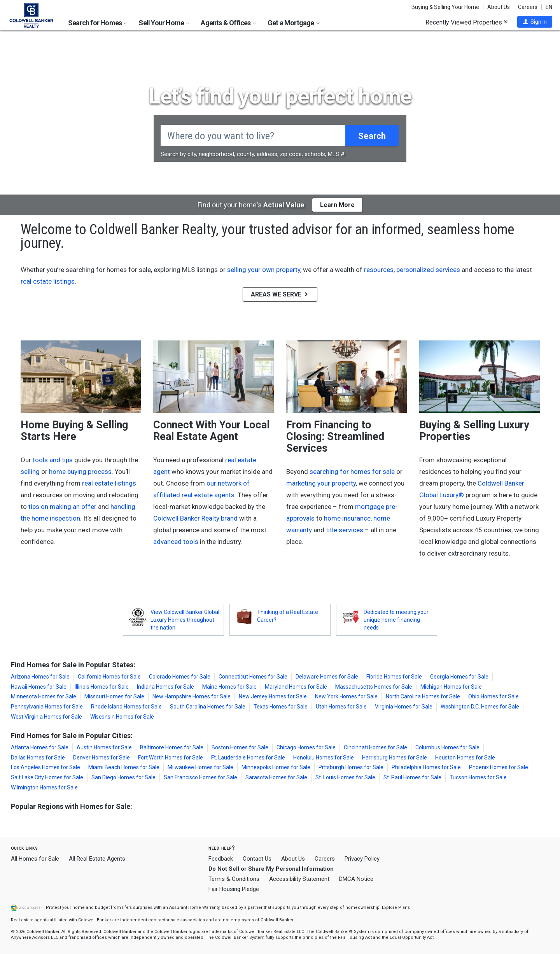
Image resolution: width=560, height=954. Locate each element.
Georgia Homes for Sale (459, 677)
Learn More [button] (337, 205)
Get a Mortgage (294, 23)
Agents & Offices (228, 23)
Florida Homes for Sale (394, 677)
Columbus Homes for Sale (447, 747)
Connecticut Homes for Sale (253, 677)
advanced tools (176, 542)
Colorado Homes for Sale (180, 677)
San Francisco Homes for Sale (200, 777)
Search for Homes (98, 23)
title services (345, 530)
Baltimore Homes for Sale (172, 747)
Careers (528, 7)
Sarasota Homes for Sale (276, 777)
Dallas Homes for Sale (38, 758)
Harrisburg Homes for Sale (395, 758)
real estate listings (48, 281)
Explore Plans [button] (396, 908)
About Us (499, 7)
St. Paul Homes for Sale (412, 777)
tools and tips (53, 460)
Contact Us (257, 859)
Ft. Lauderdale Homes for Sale (248, 758)
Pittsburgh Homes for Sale (351, 767)
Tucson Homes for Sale (478, 777)
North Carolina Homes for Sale (423, 696)
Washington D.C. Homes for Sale (480, 707)
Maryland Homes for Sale (296, 687)
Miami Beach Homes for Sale (124, 767)
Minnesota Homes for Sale (44, 696)
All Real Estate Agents (97, 859)
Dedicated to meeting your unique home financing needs (396, 620)
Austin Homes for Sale (104, 747)
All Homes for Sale (35, 859)
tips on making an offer (62, 507)
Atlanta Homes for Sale (40, 747)
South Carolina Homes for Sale (208, 707)
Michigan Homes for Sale (451, 687)
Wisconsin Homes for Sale (122, 717)
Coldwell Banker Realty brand (195, 518)
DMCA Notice (356, 879)
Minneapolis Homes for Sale (276, 767)
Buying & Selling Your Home (445, 7)
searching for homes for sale (352, 472)
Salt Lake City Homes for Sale (47, 777)
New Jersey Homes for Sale (273, 696)
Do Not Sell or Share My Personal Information (271, 869)
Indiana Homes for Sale (165, 687)
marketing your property (321, 483)
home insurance (347, 518)
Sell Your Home (164, 23)
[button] (535, 22)
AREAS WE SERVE (280, 294)
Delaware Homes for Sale (327, 677)
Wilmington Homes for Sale (44, 787)
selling (30, 472)
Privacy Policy (362, 859)
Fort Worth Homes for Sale (171, 758)
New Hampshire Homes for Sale (192, 696)
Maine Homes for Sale (229, 687)
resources (379, 270)
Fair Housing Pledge (234, 889)
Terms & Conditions (234, 879)
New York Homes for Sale (346, 696)
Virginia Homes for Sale (404, 707)
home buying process (80, 472)
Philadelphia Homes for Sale (426, 767)
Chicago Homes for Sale (306, 747)
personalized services (428, 270)
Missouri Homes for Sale (114, 696)
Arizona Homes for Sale (40, 677)
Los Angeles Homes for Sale (45, 767)
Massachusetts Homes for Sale (374, 687)
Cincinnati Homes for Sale (375, 747)
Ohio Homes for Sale (493, 696)
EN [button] (549, 7)
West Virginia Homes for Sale (46, 717)
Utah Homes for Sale (341, 707)
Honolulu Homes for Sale (324, 758)
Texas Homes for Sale (281, 707)
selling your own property (264, 270)
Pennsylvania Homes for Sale (47, 707)
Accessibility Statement (299, 879)
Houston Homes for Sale (465, 758)
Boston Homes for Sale (240, 747)
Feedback (221, 859)
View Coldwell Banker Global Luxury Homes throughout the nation (185, 620)
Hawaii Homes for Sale (39, 687)
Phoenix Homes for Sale (499, 767)
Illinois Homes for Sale (102, 687)
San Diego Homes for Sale (123, 777)
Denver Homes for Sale (101, 758)
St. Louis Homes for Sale (345, 777)
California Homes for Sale (109, 677)
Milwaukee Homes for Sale (200, 767)
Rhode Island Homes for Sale (126, 707)
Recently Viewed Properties (466, 22)
